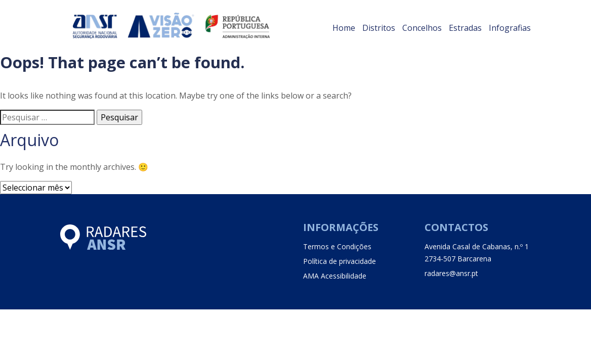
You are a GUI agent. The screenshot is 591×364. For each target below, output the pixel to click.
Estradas (465, 28)
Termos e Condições (337, 246)
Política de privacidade (340, 261)
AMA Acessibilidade (335, 276)
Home (344, 28)
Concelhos (422, 28)
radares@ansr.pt (451, 273)
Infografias (510, 28)
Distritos (379, 28)
